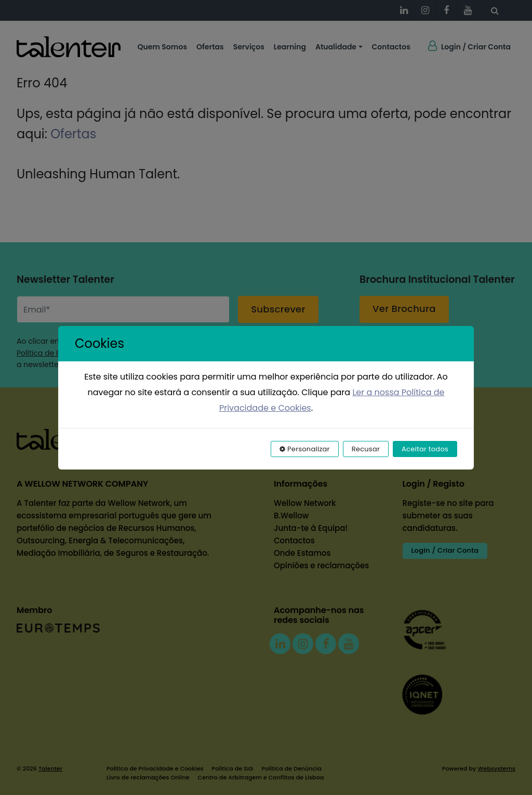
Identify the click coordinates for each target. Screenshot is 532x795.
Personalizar (305, 449)
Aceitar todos (425, 449)
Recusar (366, 449)
